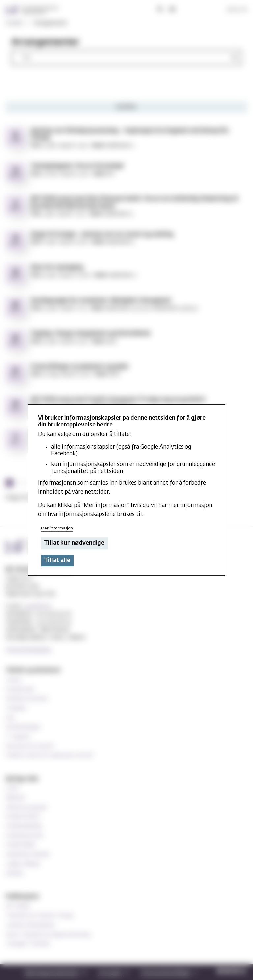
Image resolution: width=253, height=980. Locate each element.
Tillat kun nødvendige (74, 543)
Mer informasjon (57, 528)
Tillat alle (57, 561)
